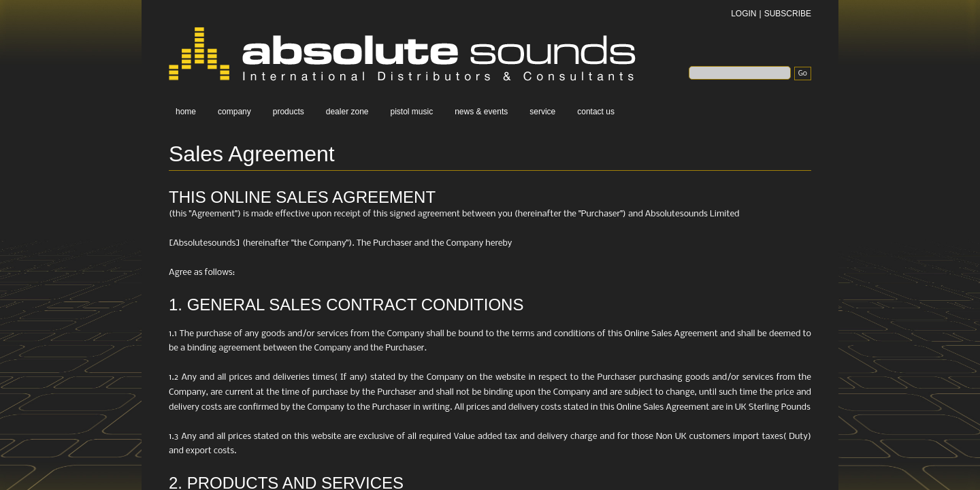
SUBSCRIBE (788, 14)
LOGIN (744, 14)
